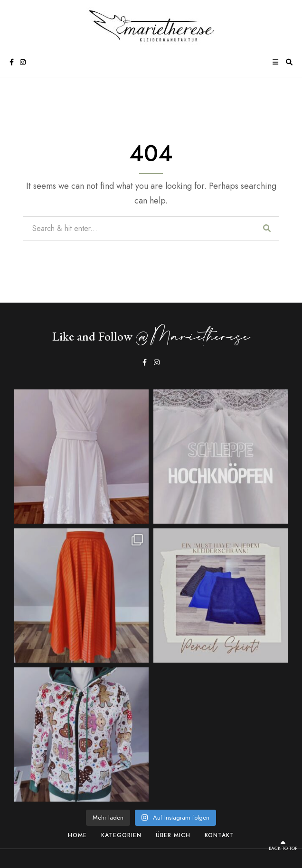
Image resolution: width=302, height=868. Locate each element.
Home (77, 835)
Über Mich (173, 835)
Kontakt (219, 835)
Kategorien (121, 835)
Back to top (283, 845)
